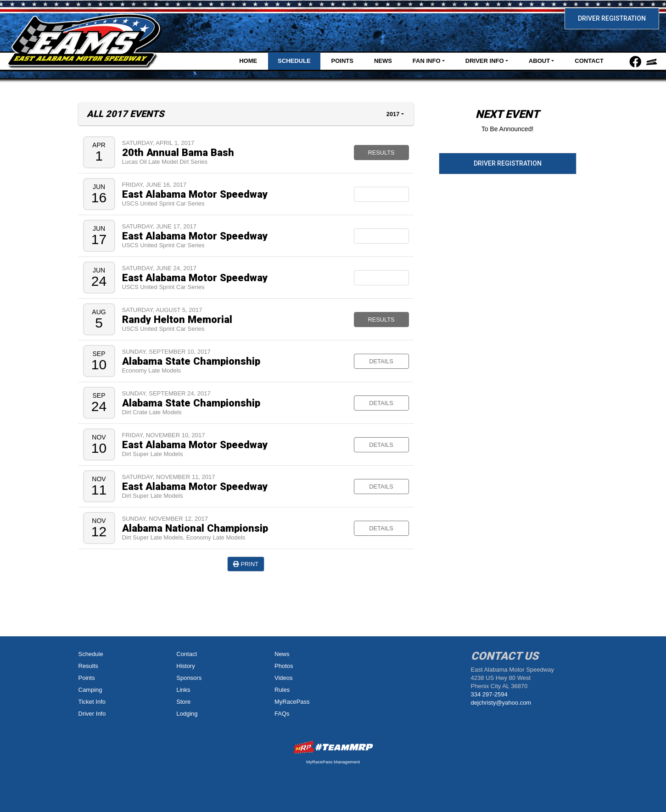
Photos (284, 666)
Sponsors (189, 678)
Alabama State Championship (191, 361)
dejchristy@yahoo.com (501, 703)
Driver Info (92, 714)
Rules (282, 690)
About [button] (539, 61)
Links (183, 690)
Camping (90, 690)
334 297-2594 (489, 694)
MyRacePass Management (333, 762)
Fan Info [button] (427, 61)
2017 (393, 114)
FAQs (282, 714)
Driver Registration (612, 18)
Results (381, 153)
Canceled (381, 194)
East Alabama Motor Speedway (195, 194)
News (383, 61)
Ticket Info (92, 702)
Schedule (294, 61)
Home (248, 61)
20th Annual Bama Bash (178, 152)
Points (342, 61)
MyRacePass (292, 702)
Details (381, 361)
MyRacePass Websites (333, 747)
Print (246, 564)
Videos (284, 678)
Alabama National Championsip (195, 528)
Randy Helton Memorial (177, 319)
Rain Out (381, 278)
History (185, 666)
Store (183, 702)
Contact (589, 61)
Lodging (187, 714)
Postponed (381, 236)
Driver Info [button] (485, 61)
